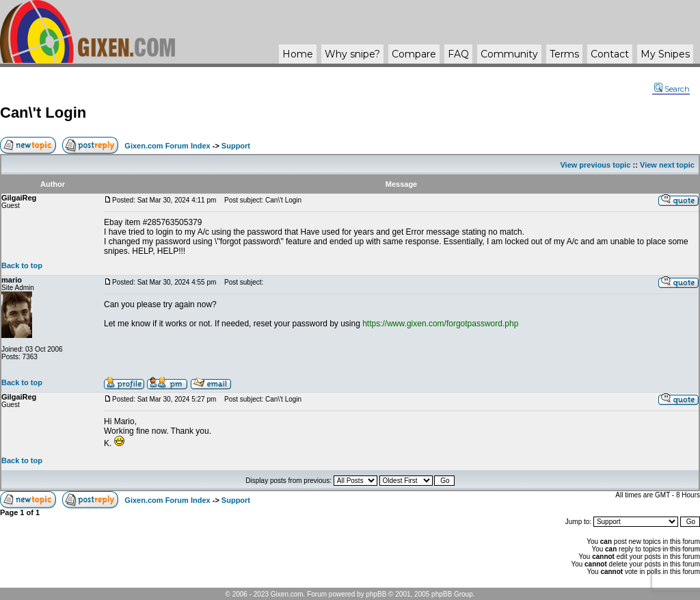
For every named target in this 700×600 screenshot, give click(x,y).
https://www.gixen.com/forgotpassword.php (440, 324)
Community (509, 54)
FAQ (458, 54)
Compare (414, 54)
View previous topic (595, 165)
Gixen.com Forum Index (167, 146)
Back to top (22, 265)
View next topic (667, 165)
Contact (610, 54)
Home (298, 54)
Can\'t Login (43, 113)
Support (236, 146)
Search (672, 89)
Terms (564, 54)
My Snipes (665, 54)
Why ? (352, 54)
